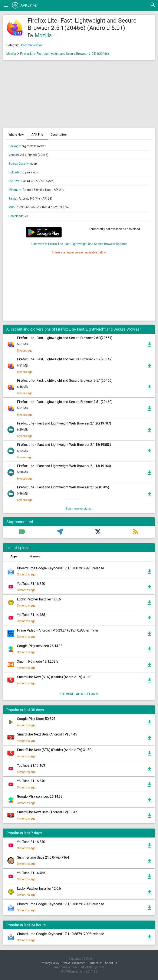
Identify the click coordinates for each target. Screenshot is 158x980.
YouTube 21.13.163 (31, 765)
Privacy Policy (50, 963)
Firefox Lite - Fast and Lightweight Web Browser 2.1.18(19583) (64, 445)
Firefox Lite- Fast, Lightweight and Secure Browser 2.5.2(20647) (65, 359)
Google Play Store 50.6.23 (36, 719)
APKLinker (25, 5)
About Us (111, 963)
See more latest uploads (79, 694)
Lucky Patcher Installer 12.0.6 (39, 599)
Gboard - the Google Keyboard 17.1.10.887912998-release (61, 568)
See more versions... (79, 509)
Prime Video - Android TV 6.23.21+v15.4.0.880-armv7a (57, 630)
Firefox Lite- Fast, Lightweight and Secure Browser (54, 54)
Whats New (16, 135)
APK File (37, 135)
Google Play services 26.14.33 (40, 646)
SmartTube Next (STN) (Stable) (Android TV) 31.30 (54, 677)
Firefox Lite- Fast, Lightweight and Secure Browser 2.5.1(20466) (65, 381)
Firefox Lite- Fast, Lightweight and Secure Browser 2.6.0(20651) (65, 338)
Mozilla (43, 35)
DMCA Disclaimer (73, 963)
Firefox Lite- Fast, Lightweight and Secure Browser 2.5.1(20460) (65, 402)
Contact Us (95, 963)
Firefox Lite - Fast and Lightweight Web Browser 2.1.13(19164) (64, 466)
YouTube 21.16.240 (31, 584)
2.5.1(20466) (100, 54)
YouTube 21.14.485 (31, 615)
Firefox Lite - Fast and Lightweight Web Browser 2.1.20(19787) (64, 423)
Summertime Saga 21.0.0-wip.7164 (43, 857)
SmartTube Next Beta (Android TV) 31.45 (47, 734)
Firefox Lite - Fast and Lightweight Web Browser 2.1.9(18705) (63, 487)
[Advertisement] (79, 96)
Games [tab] (35, 556)
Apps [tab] (14, 556)
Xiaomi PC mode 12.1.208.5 (38, 661)
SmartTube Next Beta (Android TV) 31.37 (47, 812)
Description (59, 135)
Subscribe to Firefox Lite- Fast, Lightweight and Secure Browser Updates (79, 244)
